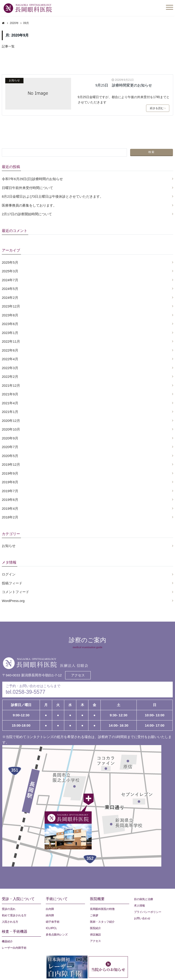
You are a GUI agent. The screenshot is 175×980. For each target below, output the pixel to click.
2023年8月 (10, 315)
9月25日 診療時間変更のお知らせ (124, 85)
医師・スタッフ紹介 (102, 922)
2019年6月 (10, 500)
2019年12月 (11, 464)
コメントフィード (15, 592)
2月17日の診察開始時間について (27, 214)
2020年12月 (11, 421)
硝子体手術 (53, 922)
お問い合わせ (142, 918)
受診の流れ (9, 909)
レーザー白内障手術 (14, 948)
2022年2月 (10, 377)
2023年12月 (11, 306)
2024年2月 (10, 298)
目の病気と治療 (144, 899)
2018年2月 (10, 517)
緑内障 (50, 915)
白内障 (50, 909)
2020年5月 (10, 456)
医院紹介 (95, 928)
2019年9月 (10, 473)
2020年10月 (11, 429)
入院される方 (10, 922)
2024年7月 (10, 280)
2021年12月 (11, 385)
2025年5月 (10, 262)
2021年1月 (10, 412)
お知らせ (14, 80)
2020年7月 (10, 447)
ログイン (9, 574)
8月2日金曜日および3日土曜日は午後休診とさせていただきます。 (53, 196)
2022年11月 (11, 341)
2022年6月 (10, 350)
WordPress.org (13, 601)
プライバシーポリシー (148, 912)
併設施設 (95, 935)
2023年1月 (10, 333)
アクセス (78, 675)
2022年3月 (10, 368)
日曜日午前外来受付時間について (27, 188)
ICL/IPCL (51, 928)
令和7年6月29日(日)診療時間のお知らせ (32, 179)
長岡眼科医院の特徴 (102, 909)
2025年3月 (10, 271)
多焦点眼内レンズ (57, 935)
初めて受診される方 (14, 915)
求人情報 (139, 906)
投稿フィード (12, 583)
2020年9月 (10, 438)
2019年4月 (10, 508)
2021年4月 (10, 403)
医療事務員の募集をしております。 (29, 205)
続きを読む (158, 108)
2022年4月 (10, 359)
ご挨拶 (94, 915)
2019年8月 (10, 482)
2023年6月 (10, 324)
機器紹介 (7, 941)
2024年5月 (10, 289)
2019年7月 (10, 491)
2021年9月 (10, 394)
